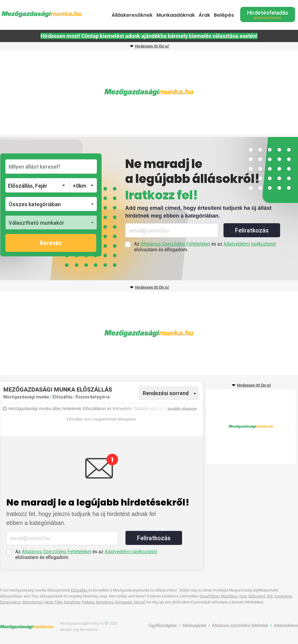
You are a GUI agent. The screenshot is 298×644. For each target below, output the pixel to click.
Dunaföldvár (209, 596)
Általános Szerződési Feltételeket (175, 244)
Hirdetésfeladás (268, 14)
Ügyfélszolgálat (163, 625)
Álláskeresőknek (132, 15)
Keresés (51, 243)
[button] (51, 204)
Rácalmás (72, 602)
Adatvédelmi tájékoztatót (250, 244)
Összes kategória (93, 397)
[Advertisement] (149, 92)
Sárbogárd (257, 596)
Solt (270, 596)
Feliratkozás (252, 230)
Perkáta (88, 602)
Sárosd (139, 602)
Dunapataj (124, 602)
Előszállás (63, 397)
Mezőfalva (229, 596)
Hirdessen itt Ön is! (152, 46)
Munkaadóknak (176, 15)
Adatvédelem (286, 625)
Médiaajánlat (194, 625)
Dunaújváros (10, 602)
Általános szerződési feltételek (240, 625)
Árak (204, 15)
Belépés (224, 15)
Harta (49, 602)
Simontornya (32, 602)
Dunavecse (283, 596)
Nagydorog (105, 602)
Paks (59, 602)
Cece (243, 596)
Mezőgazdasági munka (26, 397)
